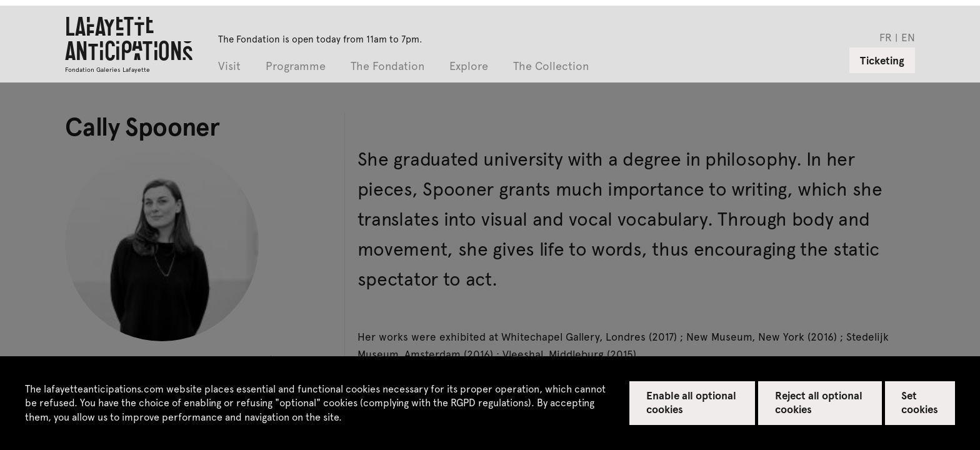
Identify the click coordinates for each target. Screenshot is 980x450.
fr (886, 37)
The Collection (551, 67)
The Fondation (387, 67)
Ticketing (882, 60)
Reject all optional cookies (819, 402)
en (908, 37)
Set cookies (920, 402)
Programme (296, 67)
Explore (469, 67)
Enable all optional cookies (692, 402)
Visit (229, 67)
